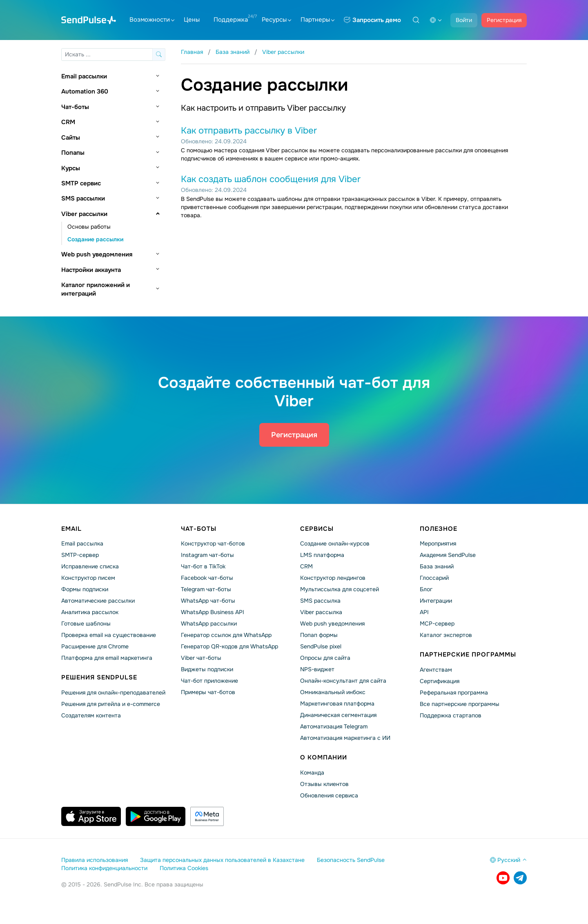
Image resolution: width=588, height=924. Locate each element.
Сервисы (317, 529)
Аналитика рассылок (90, 612)
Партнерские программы (468, 655)
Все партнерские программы (460, 704)
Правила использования (95, 860)
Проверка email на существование (109, 635)
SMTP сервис (81, 183)
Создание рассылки (95, 239)
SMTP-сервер (80, 555)
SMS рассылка (320, 601)
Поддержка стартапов (451, 715)
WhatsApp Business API (213, 612)
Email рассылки (84, 76)
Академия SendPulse (448, 555)
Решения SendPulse (99, 677)
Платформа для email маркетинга (107, 658)
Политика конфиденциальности (104, 868)
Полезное (439, 529)
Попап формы (319, 635)
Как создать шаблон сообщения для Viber (271, 179)
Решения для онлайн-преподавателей (113, 692)
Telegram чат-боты (206, 589)
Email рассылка (82, 543)
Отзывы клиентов (324, 784)
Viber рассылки (84, 214)
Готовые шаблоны (86, 623)
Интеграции (436, 601)
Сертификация (440, 681)
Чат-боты (75, 107)
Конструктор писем (88, 578)
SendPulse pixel (321, 646)
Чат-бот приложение (209, 681)
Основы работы (89, 227)
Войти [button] (464, 20)
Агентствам (436, 670)
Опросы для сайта (325, 658)
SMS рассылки (83, 198)
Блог (426, 589)
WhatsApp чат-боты (208, 601)
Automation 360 (85, 91)
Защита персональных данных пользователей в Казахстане (222, 860)
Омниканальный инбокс (333, 692)
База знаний (437, 566)
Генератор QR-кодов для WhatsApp (229, 646)
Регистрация (504, 20)
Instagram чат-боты (207, 555)
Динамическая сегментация (338, 715)
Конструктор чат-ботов (213, 543)
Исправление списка (90, 566)
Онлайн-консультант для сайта (343, 681)
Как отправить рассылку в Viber (249, 131)
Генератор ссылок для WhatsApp (226, 635)
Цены (192, 20)
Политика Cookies (184, 868)
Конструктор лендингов (333, 578)
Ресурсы (276, 20)
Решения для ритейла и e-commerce (111, 704)
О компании (324, 757)
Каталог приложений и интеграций (96, 289)
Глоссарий (434, 578)
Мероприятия (438, 543)
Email (71, 529)
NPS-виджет (317, 669)
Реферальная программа (454, 692)
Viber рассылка (321, 612)
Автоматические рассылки (98, 601)
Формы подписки (85, 589)
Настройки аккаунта (91, 270)
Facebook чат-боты (207, 578)
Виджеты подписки (207, 669)
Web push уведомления (97, 254)
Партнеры (317, 20)
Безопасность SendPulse (351, 860)
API (424, 612)
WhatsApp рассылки (209, 623)
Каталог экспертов (446, 635)
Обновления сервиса (329, 795)
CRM (68, 122)
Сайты (71, 138)
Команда (312, 773)
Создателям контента (91, 715)
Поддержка (231, 20)
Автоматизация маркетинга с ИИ (345, 738)
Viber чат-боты (201, 658)
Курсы (71, 168)
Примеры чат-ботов (208, 692)
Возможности (152, 20)
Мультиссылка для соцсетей (340, 589)
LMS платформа (322, 555)
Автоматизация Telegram (334, 726)
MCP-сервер (437, 623)
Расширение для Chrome (95, 646)
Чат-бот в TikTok (203, 566)
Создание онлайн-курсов (335, 543)
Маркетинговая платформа (337, 704)
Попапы (73, 153)
